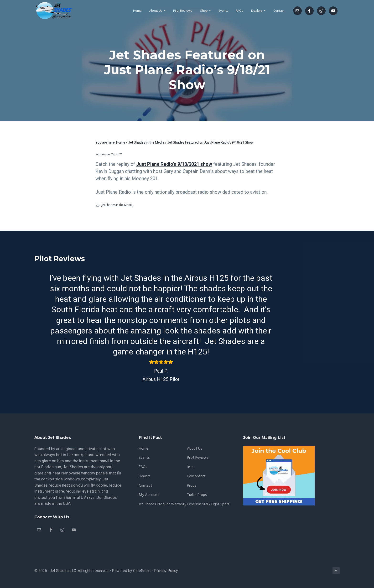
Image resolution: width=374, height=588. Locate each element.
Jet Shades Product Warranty (163, 504)
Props (192, 486)
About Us (195, 449)
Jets (190, 467)
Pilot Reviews (198, 458)
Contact (145, 486)
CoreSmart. (142, 571)
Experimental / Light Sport (208, 504)
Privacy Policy (166, 571)
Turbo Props (197, 495)
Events (144, 458)
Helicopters (196, 476)
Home (144, 449)
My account (149, 495)
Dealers (145, 476)
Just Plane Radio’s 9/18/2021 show (174, 164)
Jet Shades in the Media (117, 205)
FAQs (143, 467)
